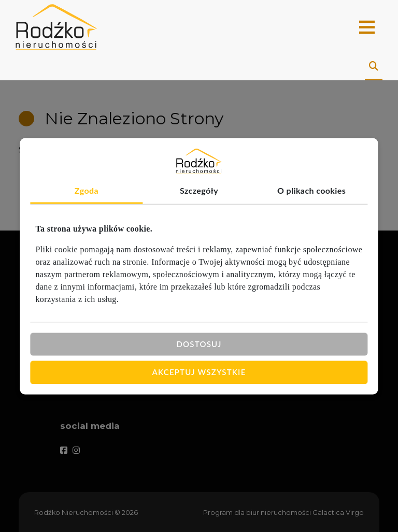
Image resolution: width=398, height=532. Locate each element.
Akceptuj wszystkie (199, 372)
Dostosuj (199, 344)
